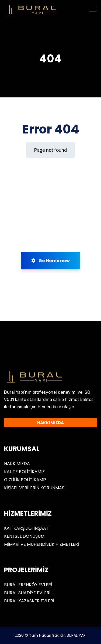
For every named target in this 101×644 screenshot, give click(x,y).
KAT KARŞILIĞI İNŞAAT (26, 528)
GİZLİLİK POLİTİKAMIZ (25, 480)
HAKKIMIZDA (17, 464)
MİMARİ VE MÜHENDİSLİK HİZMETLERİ (41, 544)
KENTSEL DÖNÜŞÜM (24, 536)
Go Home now (50, 261)
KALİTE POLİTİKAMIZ (24, 472)
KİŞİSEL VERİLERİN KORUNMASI (35, 488)
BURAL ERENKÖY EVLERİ (28, 585)
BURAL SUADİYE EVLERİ (27, 593)
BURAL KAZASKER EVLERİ (29, 601)
